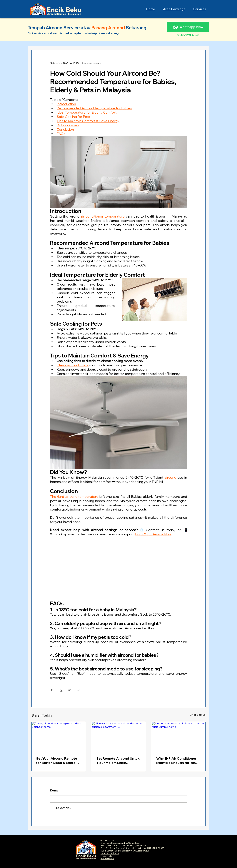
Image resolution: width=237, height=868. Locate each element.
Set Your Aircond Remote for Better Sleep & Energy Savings (57, 761)
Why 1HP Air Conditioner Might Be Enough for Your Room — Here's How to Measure (177, 761)
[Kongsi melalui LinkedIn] (70, 690)
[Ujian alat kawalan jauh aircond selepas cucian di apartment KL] (119, 737)
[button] (174, 9)
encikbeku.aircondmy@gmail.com (124, 843)
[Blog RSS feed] (202, 53)
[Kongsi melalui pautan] (79, 690)
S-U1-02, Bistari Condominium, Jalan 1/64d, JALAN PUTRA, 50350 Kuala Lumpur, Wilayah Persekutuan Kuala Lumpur (132, 849)
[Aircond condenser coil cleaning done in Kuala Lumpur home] (179, 737)
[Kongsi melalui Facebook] (52, 690)
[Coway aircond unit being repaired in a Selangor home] (58, 737)
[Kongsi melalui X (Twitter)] (61, 690)
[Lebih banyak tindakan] (185, 63)
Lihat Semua (198, 715)
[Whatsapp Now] (188, 27)
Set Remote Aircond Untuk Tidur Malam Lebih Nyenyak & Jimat (118, 761)
